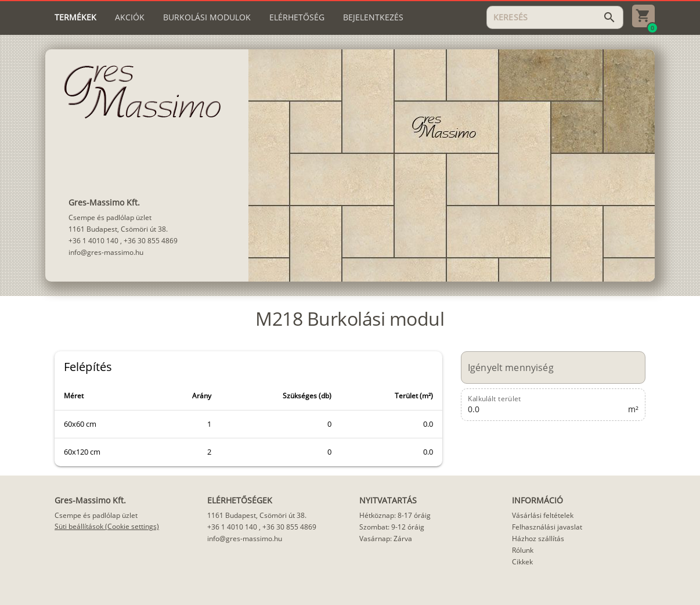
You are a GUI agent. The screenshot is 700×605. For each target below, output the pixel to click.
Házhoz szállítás (538, 539)
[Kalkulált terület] (547, 405)
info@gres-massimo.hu (106, 252)
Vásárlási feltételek (543, 515)
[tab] (75, 17)
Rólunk (523, 550)
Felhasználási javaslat (547, 527)
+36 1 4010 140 (93, 241)
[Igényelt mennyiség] (547, 368)
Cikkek (522, 562)
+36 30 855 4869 (151, 241)
